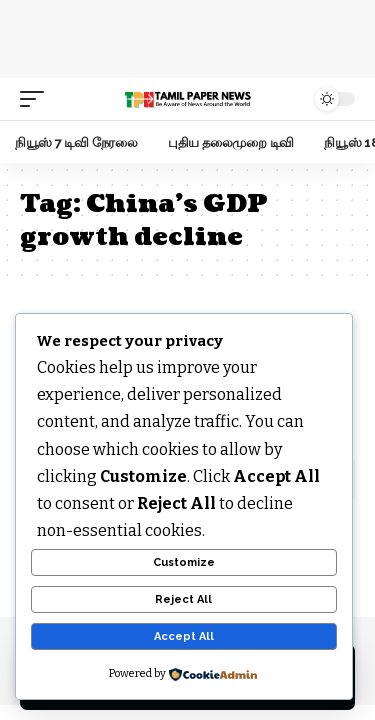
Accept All (184, 636)
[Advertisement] (188, 35)
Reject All (183, 599)
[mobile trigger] (37, 99)
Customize (184, 562)
